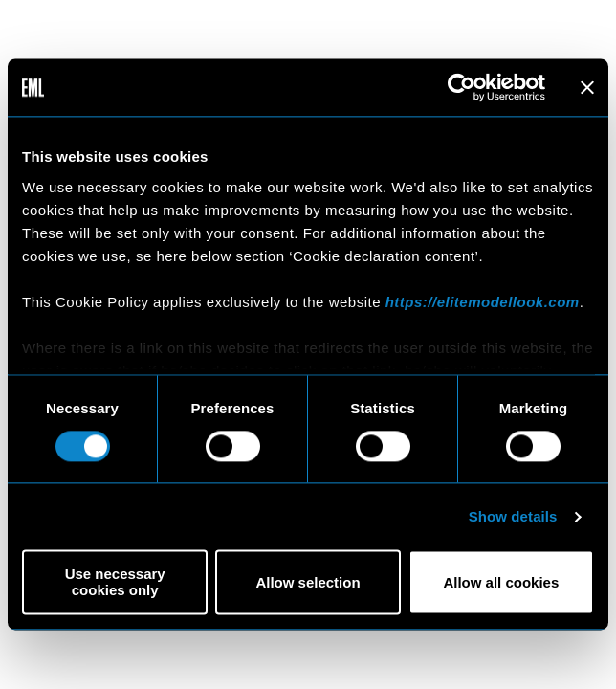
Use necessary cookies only (115, 583)
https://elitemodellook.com (483, 302)
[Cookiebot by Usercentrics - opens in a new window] (462, 87)
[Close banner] (587, 87)
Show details (513, 516)
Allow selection (308, 582)
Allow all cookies (501, 582)
